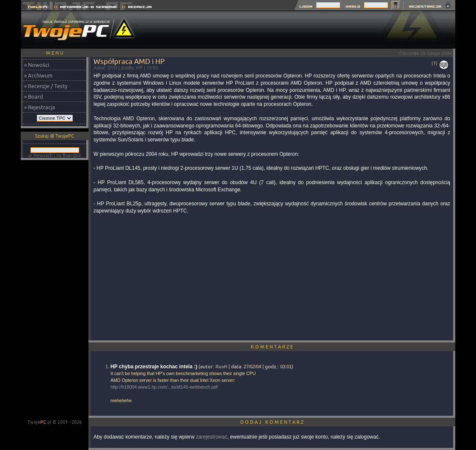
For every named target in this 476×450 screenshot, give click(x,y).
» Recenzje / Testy (46, 86)
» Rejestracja (40, 107)
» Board (34, 97)
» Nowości (37, 65)
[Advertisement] (301, 30)
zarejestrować (212, 437)
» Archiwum (38, 75)
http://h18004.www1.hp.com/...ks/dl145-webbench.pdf (164, 387)
